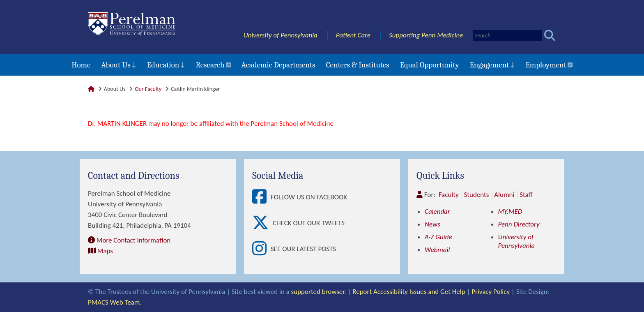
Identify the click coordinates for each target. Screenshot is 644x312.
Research (210, 65)
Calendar (437, 211)
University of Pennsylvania (281, 35)
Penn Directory (519, 224)
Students (476, 195)
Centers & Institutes (358, 65)
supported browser (318, 292)
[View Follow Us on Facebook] (261, 197)
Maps (105, 251)
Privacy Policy (491, 292)
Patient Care (353, 35)
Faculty (449, 195)
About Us (116, 65)
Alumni (504, 195)
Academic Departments (278, 65)
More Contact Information (133, 240)
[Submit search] (550, 36)
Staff (526, 195)
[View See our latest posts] (261, 249)
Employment (546, 65)
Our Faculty (148, 89)
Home (81, 65)
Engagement (490, 65)
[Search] (507, 36)
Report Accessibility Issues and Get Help (409, 292)
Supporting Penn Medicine (426, 35)
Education (163, 65)
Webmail (437, 250)
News (432, 224)
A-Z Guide (438, 237)
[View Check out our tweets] (262, 223)
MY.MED (510, 211)
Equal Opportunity (430, 65)
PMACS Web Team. (115, 302)
